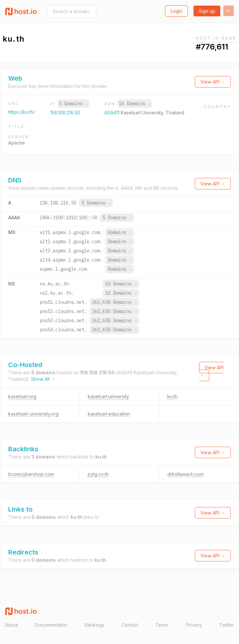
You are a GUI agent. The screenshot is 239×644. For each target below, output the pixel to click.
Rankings (95, 625)
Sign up (207, 11)
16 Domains (135, 104)
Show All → (43, 379)
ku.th (172, 396)
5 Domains (73, 104)
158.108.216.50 (65, 113)
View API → (213, 82)
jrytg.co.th (98, 474)
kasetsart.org (22, 396)
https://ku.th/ (21, 112)
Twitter (226, 625)
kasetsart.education (109, 414)
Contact (130, 625)
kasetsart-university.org (33, 414)
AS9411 (113, 113)
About (12, 625)
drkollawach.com (185, 474)
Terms (162, 625)
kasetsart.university (108, 396)
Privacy (194, 625)
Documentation (51, 625)
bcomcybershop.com (31, 474)
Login (176, 11)
